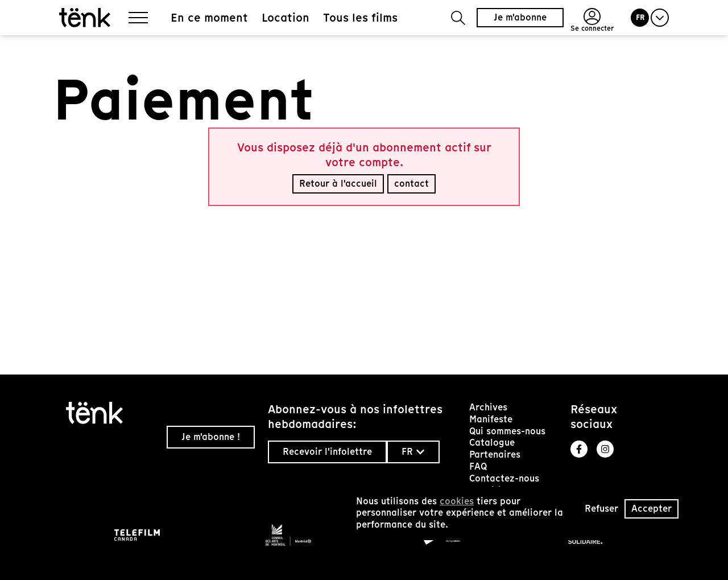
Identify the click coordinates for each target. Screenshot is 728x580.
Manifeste (491, 419)
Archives (488, 407)
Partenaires (495, 454)
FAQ (478, 466)
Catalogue (492, 443)
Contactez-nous (504, 478)
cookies (457, 501)
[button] (458, 18)
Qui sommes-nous (507, 431)
